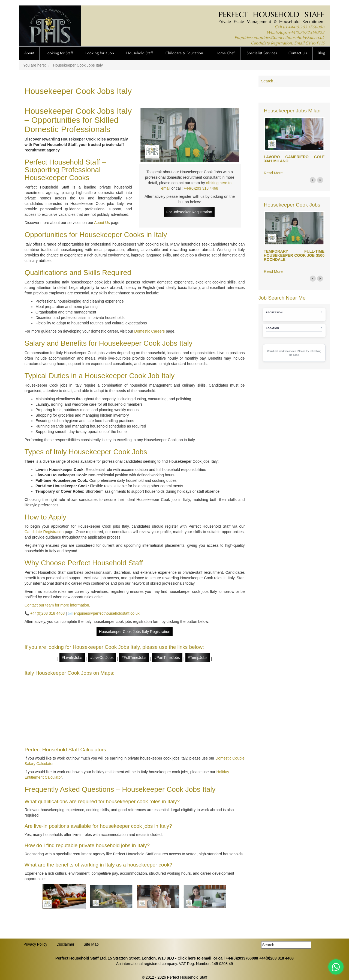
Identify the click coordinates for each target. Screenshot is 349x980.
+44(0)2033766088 (306, 27)
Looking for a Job (100, 53)
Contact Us (298, 53)
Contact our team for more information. (57, 605)
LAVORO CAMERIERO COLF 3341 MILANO (294, 159)
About (29, 53)
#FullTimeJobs (134, 658)
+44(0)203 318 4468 (201, 188)
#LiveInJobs (72, 658)
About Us (102, 223)
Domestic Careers (149, 331)
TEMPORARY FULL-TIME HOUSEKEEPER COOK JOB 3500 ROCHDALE (294, 256)
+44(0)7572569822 (306, 33)
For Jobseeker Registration (189, 212)
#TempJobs (198, 658)
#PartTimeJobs (167, 658)
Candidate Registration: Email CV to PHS (288, 44)
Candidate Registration (44, 532)
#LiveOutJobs (102, 658)
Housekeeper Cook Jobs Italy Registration (135, 632)
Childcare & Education (184, 53)
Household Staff (139, 53)
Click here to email (194, 958)
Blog (321, 53)
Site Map (91, 944)
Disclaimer (65, 944)
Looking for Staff (59, 53)
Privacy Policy (35, 944)
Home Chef (225, 53)
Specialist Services (262, 53)
